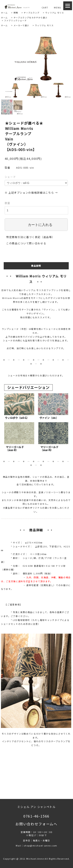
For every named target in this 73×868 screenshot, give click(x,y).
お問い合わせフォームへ (36, 824)
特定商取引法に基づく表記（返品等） (30, 237)
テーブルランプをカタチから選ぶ (31, 18)
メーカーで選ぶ (22, 25)
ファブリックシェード (15, 20)
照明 (16, 13)
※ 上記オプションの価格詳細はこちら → (31, 193)
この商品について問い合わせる (26, 243)
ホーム (4, 13)
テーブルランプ (32, 13)
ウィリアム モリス (55, 13)
